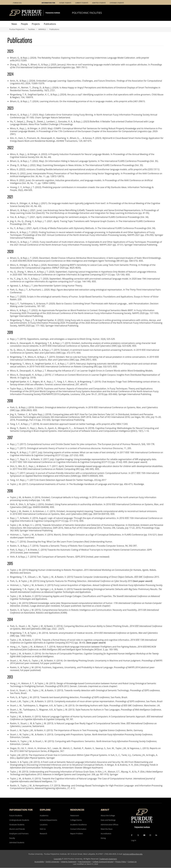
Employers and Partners (19, 834)
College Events (76, 820)
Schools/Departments (48, 820)
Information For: (48, 3)
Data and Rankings (108, 820)
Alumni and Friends (17, 829)
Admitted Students (99, 3)
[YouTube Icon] (144, 835)
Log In (134, 840)
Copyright (58, 859)
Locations (44, 825)
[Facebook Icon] (132, 835)
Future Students (65, 3)
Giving (103, 838)
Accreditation (106, 834)
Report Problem (77, 834)
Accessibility (39, 862)
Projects (36, 24)
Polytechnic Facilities (87, 13)
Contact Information (78, 829)
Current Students (82, 3)
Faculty (12, 838)
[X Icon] (138, 835)
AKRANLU (42, 29)
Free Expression (84, 862)
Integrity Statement (69, 862)
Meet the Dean (107, 829)
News (14, 24)
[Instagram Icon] (150, 835)
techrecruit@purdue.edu (133, 854)
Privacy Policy (121, 862)
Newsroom (75, 815)
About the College (108, 815)
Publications (50, 24)
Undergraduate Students (19, 820)
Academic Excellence (78, 825)
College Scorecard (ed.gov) (103, 862)
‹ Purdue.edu (17, 3)
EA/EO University (53, 862)
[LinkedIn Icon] (156, 835)
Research (43, 834)
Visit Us (43, 829)
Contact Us (132, 862)
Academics (44, 815)
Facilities (32, 29)
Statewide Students (117, 3)
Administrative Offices (109, 825)
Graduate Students (17, 825)
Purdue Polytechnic (17, 29)
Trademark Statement (108, 859)
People (24, 24)
